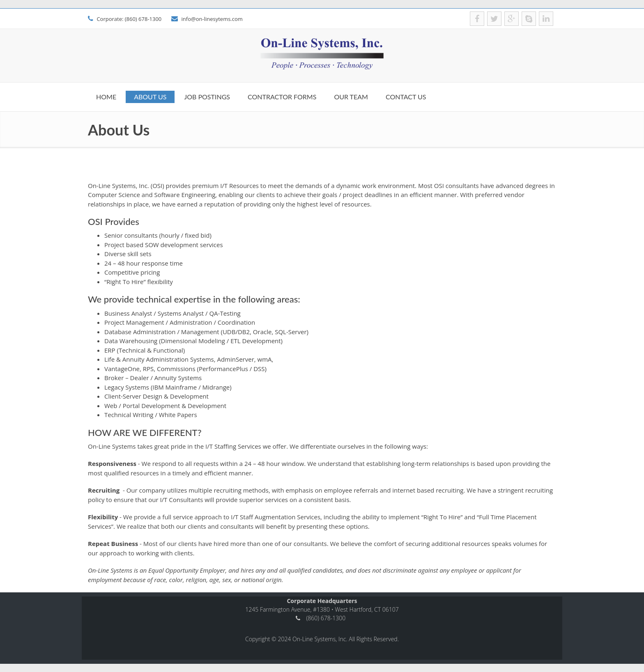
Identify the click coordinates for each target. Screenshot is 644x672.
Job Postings (207, 97)
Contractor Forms (282, 97)
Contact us (406, 97)
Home (106, 97)
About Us (150, 97)
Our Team (351, 97)
